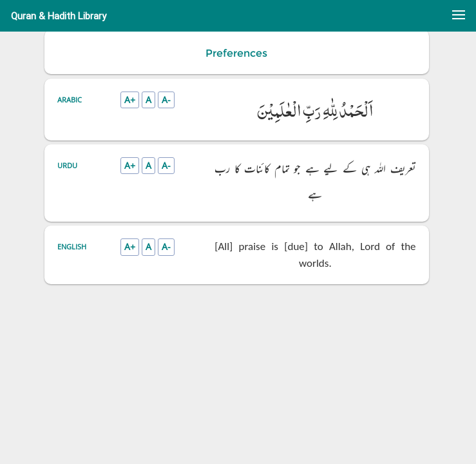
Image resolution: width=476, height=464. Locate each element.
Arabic (70, 100)
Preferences (236, 53)
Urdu (67, 165)
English (72, 247)
